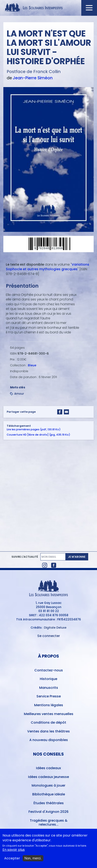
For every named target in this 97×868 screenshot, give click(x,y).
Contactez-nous (49, 670)
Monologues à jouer (48, 785)
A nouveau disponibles (49, 740)
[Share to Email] (66, 412)
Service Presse (49, 696)
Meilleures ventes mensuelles (49, 714)
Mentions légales (49, 705)
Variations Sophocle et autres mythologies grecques (48, 267)
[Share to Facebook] (60, 412)
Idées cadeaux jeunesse (48, 777)
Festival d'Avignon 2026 (48, 812)
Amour (19, 394)
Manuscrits (49, 688)
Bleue (32, 365)
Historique (48, 679)
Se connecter (49, 636)
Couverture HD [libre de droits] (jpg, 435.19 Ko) (38, 435)
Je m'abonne (77, 557)
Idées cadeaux (48, 768)
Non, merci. (33, 860)
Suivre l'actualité (25, 557)
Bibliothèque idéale (49, 794)
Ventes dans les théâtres (48, 731)
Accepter (12, 860)
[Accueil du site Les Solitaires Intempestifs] (48, 8)
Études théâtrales (49, 803)
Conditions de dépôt (48, 722)
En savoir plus (14, 851)
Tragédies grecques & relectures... (49, 822)
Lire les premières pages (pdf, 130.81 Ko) (34, 429)
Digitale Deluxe (55, 628)
